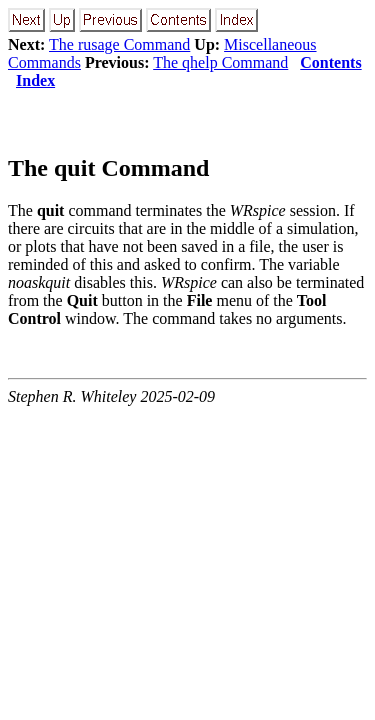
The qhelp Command (220, 62)
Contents (330, 62)
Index (35, 80)
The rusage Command (119, 44)
